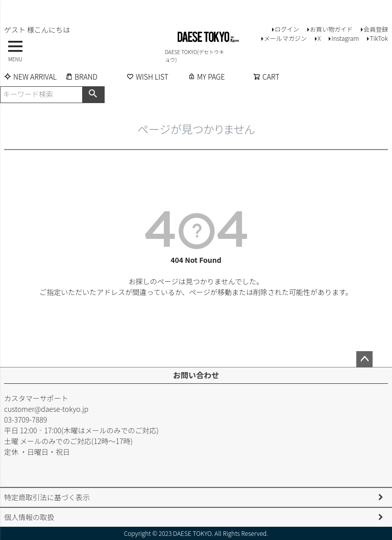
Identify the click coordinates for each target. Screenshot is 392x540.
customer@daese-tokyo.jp (46, 409)
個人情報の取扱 (29, 517)
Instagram (345, 38)
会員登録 (376, 29)
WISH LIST (148, 77)
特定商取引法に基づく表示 (47, 497)
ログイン (287, 29)
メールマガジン (285, 38)
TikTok (379, 38)
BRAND (81, 77)
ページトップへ (364, 359)
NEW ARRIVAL (30, 77)
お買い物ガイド (331, 29)
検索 (93, 94)
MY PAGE (206, 77)
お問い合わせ (196, 375)
